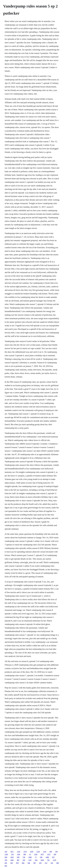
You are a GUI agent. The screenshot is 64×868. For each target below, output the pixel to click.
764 (56, 852)
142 (6, 852)
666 (23, 863)
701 (48, 860)
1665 (12, 860)
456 (51, 852)
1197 (30, 860)
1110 (54, 860)
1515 (49, 854)
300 (55, 854)
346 (29, 863)
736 (24, 857)
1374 (25, 852)
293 (40, 863)
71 (36, 857)
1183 (18, 854)
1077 (42, 854)
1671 (12, 852)
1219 (18, 852)
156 (52, 863)
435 (12, 863)
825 (6, 863)
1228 (36, 854)
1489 (47, 857)
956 (18, 857)
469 (25, 854)
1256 (6, 854)
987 (18, 860)
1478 (32, 852)
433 (24, 860)
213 (46, 863)
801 (6, 866)
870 (17, 863)
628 (6, 857)
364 (36, 860)
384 (57, 863)
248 (41, 857)
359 (6, 860)
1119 (45, 852)
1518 (38, 852)
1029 (42, 860)
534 (12, 854)
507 (35, 863)
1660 (30, 857)
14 (30, 854)
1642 (12, 857)
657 (53, 857)
